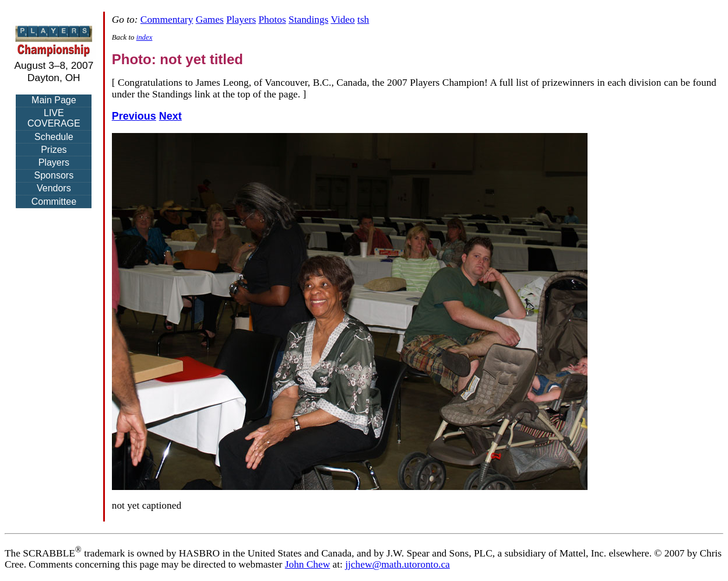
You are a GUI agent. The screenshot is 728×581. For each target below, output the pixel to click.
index (145, 37)
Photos (272, 20)
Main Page (54, 100)
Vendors (54, 188)
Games (210, 20)
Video (342, 20)
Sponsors (54, 175)
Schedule (54, 137)
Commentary (167, 20)
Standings (308, 20)
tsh (363, 20)
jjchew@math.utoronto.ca (398, 564)
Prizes (54, 150)
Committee (54, 202)
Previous (134, 116)
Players (54, 162)
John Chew (308, 564)
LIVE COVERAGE (54, 118)
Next (170, 116)
